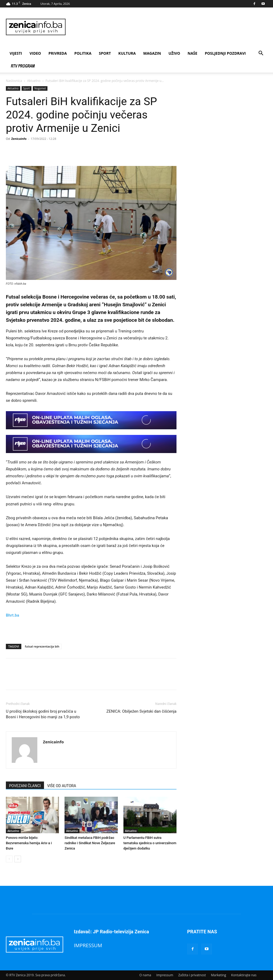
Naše (193, 53)
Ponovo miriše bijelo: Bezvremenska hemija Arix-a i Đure (29, 843)
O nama (145, 975)
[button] (261, 54)
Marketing (218, 975)
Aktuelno (34, 81)
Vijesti (16, 53)
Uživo (174, 53)
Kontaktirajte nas (244, 975)
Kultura (127, 53)
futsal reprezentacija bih (42, 646)
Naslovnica (14, 81)
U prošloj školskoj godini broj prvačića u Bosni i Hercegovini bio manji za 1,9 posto (43, 714)
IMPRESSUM (88, 945)
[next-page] (18, 859)
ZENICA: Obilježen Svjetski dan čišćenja (141, 711)
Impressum (165, 975)
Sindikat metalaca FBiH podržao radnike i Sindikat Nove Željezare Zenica (90, 843)
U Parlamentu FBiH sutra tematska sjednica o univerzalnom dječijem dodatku (150, 843)
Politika (83, 53)
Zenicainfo (19, 139)
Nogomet (40, 88)
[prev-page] (9, 859)
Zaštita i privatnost (192, 975)
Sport (105, 53)
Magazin (152, 53)
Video (35, 53)
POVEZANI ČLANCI (25, 786)
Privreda (58, 53)
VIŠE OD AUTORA (62, 786)
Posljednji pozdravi (225, 53)
